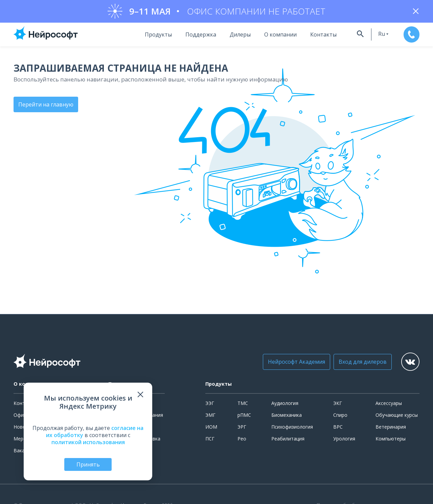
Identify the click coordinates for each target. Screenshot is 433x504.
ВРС (338, 428)
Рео (242, 440)
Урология (344, 440)
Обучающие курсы (397, 416)
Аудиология (285, 404)
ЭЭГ (210, 404)
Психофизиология (292, 428)
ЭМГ (210, 416)
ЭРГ (242, 428)
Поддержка (193, 35)
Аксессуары (389, 404)
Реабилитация (288, 440)
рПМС (244, 416)
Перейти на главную (46, 105)
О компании (273, 35)
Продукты (151, 35)
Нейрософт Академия (291, 363)
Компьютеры (391, 440)
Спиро (340, 416)
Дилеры (232, 35)
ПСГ (210, 440)
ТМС (243, 404)
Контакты (316, 35)
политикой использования (88, 441)
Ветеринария (391, 428)
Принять (88, 464)
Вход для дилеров (357, 363)
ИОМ (211, 428)
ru (375, 35)
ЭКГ (338, 404)
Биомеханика (287, 416)
